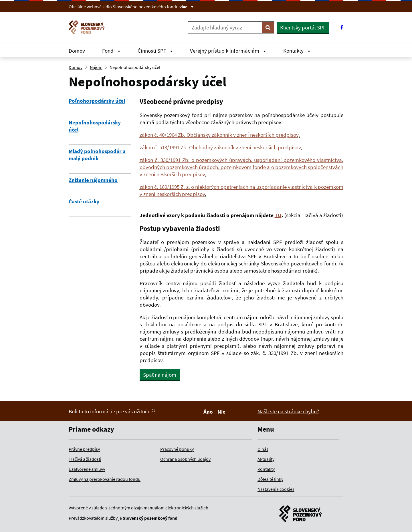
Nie (222, 412)
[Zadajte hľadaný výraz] (225, 27)
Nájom (96, 67)
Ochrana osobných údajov (185, 459)
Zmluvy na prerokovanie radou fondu (105, 479)
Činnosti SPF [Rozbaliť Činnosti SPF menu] (155, 51)
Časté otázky (84, 201)
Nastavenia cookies (276, 489)
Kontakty (266, 469)
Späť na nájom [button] (160, 375)
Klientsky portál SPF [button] (303, 27)
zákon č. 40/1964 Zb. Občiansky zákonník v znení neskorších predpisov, (220, 135)
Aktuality (266, 459)
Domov (77, 51)
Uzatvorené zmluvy (87, 469)
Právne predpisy (84, 449)
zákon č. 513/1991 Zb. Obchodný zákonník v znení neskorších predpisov (220, 147)
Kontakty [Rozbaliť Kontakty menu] (297, 51)
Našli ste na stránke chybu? (288, 411)
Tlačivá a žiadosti (85, 459)
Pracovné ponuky (177, 449)
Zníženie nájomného (93, 180)
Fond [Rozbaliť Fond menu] (111, 51)
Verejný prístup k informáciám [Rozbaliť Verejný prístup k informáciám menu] (228, 51)
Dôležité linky (270, 479)
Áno (209, 412)
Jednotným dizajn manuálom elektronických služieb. (159, 508)
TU (278, 215)
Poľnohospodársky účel (97, 101)
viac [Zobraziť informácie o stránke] (187, 7)
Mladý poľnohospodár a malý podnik (97, 155)
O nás (263, 449)
